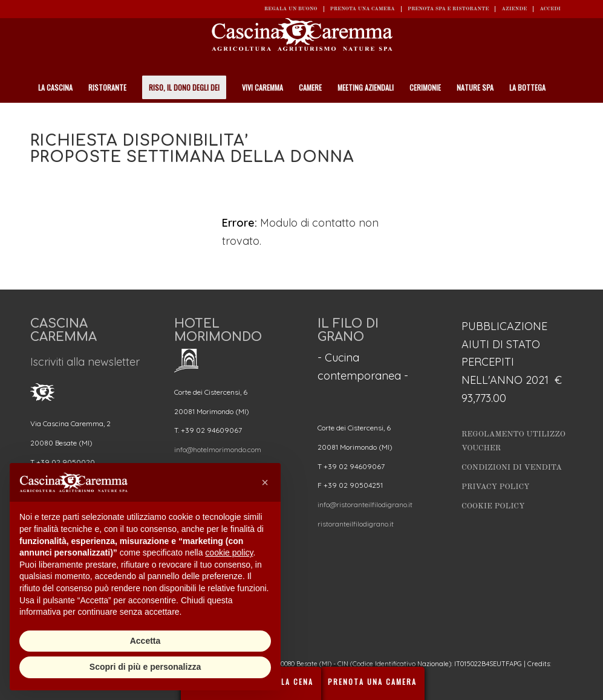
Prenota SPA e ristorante (448, 9)
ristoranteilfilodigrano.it (356, 524)
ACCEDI (550, 9)
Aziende (514, 9)
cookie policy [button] (229, 553)
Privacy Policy (496, 487)
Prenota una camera (363, 9)
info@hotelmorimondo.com (218, 449)
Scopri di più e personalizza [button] (145, 667)
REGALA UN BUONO (291, 9)
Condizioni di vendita (512, 468)
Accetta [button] (145, 641)
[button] (265, 482)
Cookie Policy (493, 506)
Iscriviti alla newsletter (85, 362)
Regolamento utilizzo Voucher (513, 441)
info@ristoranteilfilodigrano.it (365, 504)
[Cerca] (566, 118)
